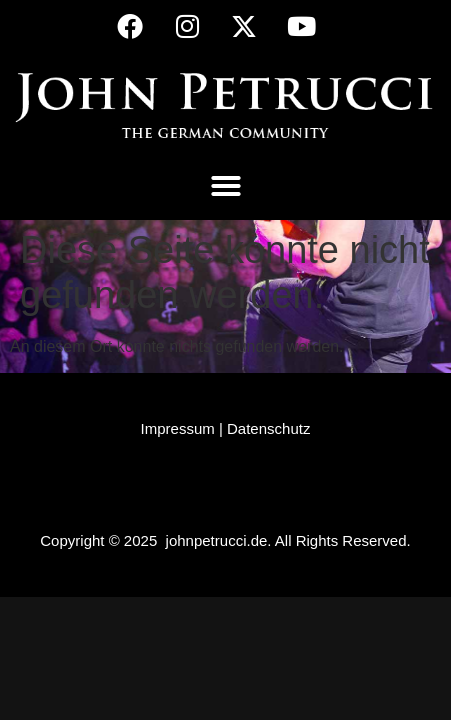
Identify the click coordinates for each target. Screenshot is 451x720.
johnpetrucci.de (217, 540)
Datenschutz (268, 428)
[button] (226, 186)
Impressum (178, 428)
